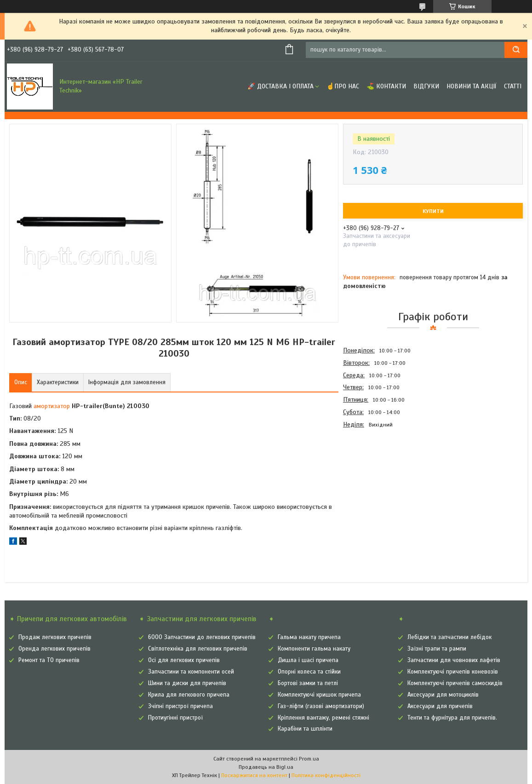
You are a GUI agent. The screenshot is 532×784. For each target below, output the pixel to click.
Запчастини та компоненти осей (191, 672)
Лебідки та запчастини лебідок (449, 637)
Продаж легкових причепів (55, 637)
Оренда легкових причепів (54, 649)
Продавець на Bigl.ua (266, 767)
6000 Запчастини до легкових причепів (202, 637)
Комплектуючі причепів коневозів (453, 672)
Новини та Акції (472, 86)
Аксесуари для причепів (440, 706)
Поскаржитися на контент (254, 775)
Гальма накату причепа (309, 637)
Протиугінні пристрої (175, 718)
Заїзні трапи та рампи (437, 649)
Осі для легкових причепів (184, 660)
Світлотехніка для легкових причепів (198, 649)
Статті (513, 86)
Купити (433, 211)
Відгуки (426, 86)
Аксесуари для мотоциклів (443, 695)
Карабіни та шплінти (305, 729)
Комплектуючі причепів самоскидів (455, 683)
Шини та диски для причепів (187, 683)
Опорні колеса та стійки (309, 672)
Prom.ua (309, 759)
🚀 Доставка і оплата (280, 86)
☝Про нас (343, 86)
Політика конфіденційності (326, 775)
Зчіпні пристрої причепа (180, 706)
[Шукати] (516, 50)
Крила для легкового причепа (189, 695)
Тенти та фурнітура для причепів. (452, 718)
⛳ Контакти (386, 86)
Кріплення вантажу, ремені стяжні (323, 718)
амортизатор (52, 406)
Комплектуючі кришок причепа (319, 695)
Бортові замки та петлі (308, 683)
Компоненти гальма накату (314, 649)
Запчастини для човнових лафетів (454, 660)
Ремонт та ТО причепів (49, 660)
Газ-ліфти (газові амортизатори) (321, 706)
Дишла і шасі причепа (308, 660)
